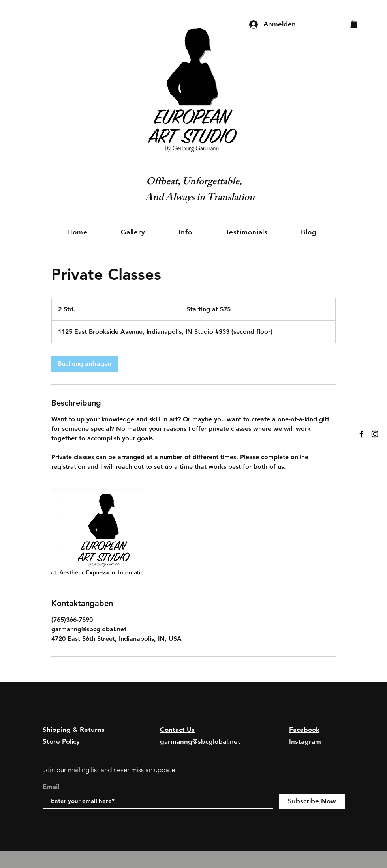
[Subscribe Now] (312, 801)
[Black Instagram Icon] (375, 434)
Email (51, 787)
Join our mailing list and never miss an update (109, 770)
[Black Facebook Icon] (361, 434)
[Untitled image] (97, 535)
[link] (85, 364)
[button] (354, 24)
